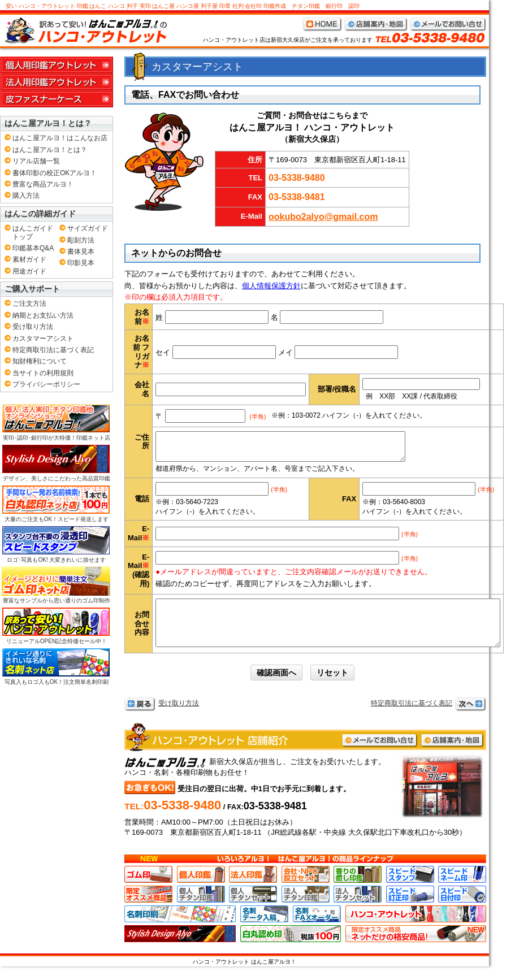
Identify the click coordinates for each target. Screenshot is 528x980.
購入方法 (26, 196)
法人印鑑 (253, 888)
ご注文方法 (29, 303)
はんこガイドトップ (33, 232)
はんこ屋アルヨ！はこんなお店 (60, 138)
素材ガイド (29, 259)
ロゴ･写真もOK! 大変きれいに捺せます (56, 544)
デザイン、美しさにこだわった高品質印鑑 (56, 463)
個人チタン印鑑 (201, 908)
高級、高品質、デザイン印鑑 (180, 947)
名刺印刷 (180, 927)
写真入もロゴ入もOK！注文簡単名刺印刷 (56, 666)
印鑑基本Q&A (33, 248)
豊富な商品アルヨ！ (43, 184)
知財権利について (40, 361)
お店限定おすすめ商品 (148, 908)
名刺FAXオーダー (317, 927)
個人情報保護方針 (271, 286)
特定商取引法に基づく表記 (412, 717)
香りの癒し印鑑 (358, 888)
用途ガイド (29, 271)
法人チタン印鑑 (306, 908)
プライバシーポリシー (46, 384)
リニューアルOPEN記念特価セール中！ (56, 626)
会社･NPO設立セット (306, 888)
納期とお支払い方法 (43, 315)
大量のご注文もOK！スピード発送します (56, 504)
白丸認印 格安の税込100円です (291, 947)
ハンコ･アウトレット (416, 927)
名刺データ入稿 (264, 927)
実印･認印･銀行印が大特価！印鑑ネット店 (56, 422)
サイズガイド (88, 228)
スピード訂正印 (410, 908)
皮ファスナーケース (57, 99)
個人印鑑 (201, 888)
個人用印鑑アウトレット (57, 65)
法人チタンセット (358, 908)
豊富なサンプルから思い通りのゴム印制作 (56, 585)
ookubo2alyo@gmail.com (323, 217)
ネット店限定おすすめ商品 (416, 947)
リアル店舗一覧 (36, 161)
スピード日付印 (462, 908)
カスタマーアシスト (43, 339)
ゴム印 (148, 888)
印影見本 (81, 263)
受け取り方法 (179, 717)
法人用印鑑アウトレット (57, 82)
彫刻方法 (81, 240)
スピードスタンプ (410, 888)
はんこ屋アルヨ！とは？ (50, 150)
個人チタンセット (253, 908)
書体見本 (81, 251)
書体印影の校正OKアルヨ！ (55, 173)
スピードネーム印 (462, 888)
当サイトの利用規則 (43, 373)
